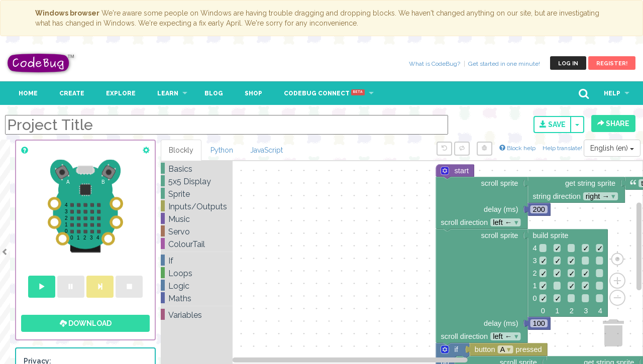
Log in (568, 64)
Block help (517, 148)
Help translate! (563, 148)
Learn (168, 93)
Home (28, 93)
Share (613, 124)
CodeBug (41, 63)
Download (86, 323)
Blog (214, 93)
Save (553, 125)
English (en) (612, 148)
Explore (121, 93)
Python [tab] (222, 150)
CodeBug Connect (324, 93)
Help (612, 93)
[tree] (197, 242)
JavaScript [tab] (266, 150)
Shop (253, 93)
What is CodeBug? (435, 64)
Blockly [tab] (181, 150)
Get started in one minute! (504, 64)
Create (72, 93)
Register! (612, 64)
